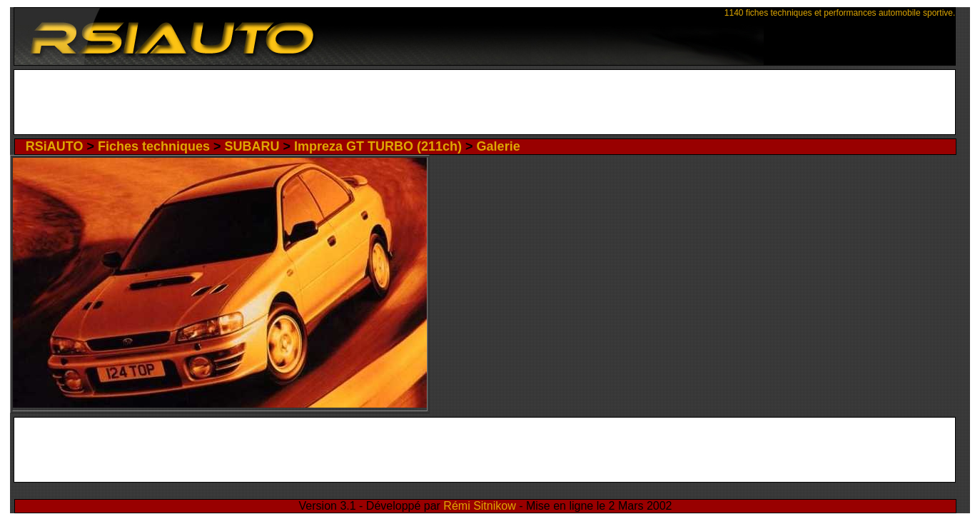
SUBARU (296, 144)
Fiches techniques (231, 144)
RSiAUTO (164, 144)
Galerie (461, 144)
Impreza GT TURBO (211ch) (380, 144)
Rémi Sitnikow (486, 492)
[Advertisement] (490, 102)
